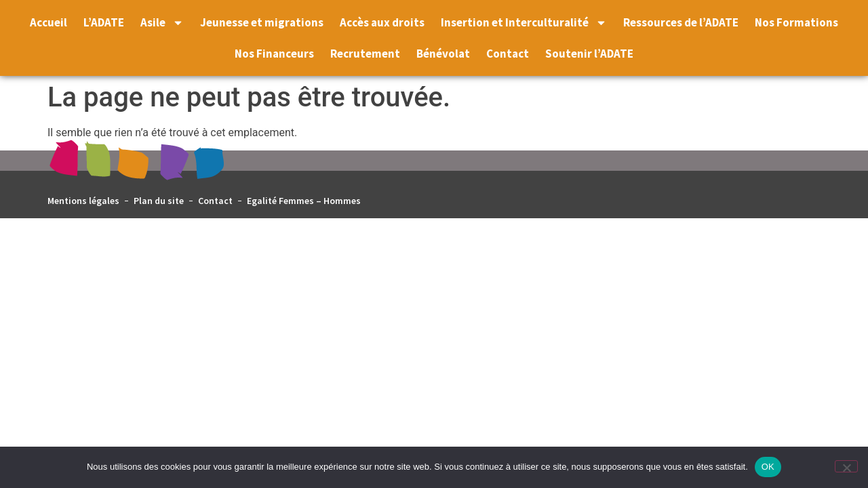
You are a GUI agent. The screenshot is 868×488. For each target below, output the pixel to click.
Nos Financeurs (274, 54)
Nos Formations (796, 22)
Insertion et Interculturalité (524, 23)
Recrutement (365, 54)
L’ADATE (104, 22)
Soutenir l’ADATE (589, 54)
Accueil (48, 22)
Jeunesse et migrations (262, 22)
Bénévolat (443, 54)
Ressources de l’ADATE (681, 22)
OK (768, 467)
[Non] (846, 466)
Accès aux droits (382, 22)
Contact (508, 54)
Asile (162, 23)
